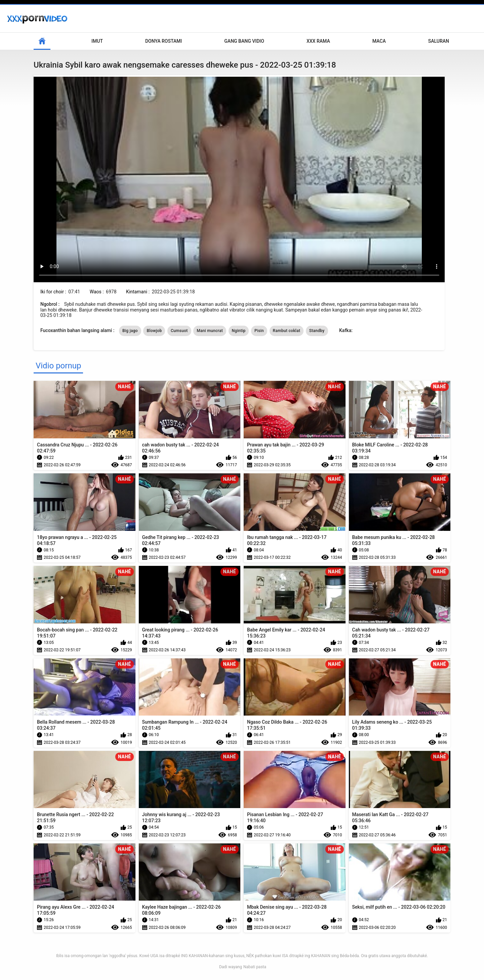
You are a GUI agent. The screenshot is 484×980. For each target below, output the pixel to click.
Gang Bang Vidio (244, 41)
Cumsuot (179, 331)
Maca (379, 41)
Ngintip (239, 331)
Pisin (259, 331)
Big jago (130, 331)
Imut (97, 41)
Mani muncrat (210, 331)
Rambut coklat (287, 331)
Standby (317, 331)
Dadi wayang (231, 967)
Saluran (439, 41)
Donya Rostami (164, 41)
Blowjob (154, 331)
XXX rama (318, 41)
